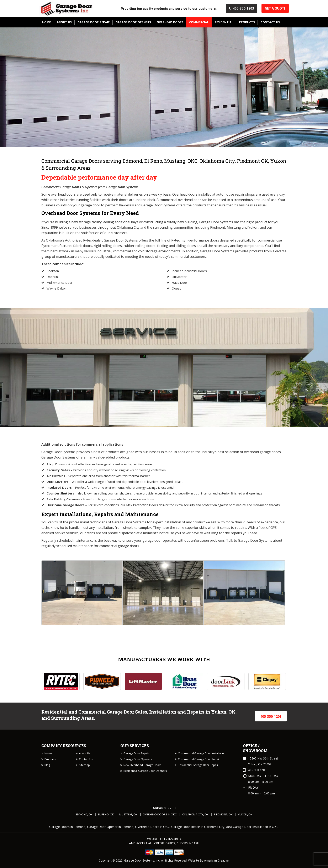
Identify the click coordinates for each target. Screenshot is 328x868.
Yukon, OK (253, 815)
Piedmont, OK (229, 815)
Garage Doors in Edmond (59, 828)
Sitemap (84, 766)
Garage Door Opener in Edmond (106, 828)
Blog (48, 766)
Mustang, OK (125, 815)
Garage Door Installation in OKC (263, 828)
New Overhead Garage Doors (144, 772)
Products (51, 760)
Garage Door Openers (138, 766)
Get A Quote (274, 9)
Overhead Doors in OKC (159, 815)
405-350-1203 (237, 9)
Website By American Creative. (209, 861)
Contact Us (86, 760)
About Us (85, 754)
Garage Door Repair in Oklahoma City (200, 828)
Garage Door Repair (137, 754)
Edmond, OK (76, 815)
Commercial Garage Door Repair (200, 766)
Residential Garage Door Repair (199, 772)
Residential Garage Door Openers (146, 777)
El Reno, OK (100, 815)
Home (49, 754)
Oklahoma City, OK (198, 815)
